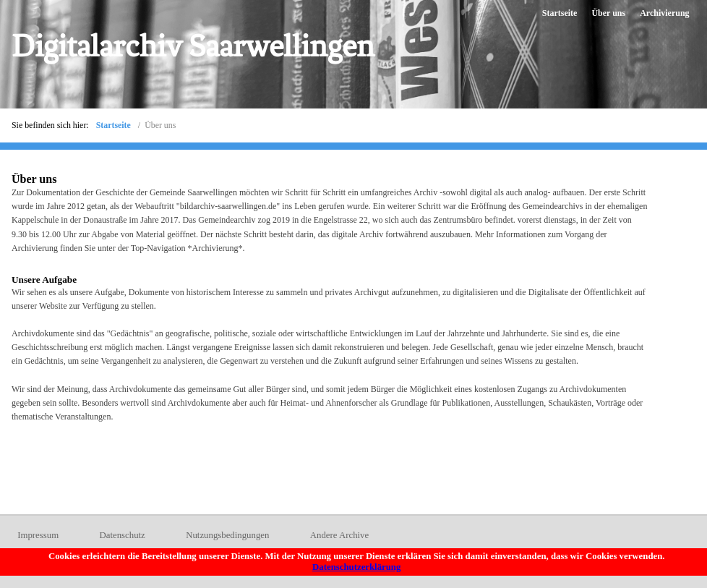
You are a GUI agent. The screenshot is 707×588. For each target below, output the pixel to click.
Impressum (38, 535)
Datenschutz (123, 535)
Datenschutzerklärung (356, 567)
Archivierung (664, 13)
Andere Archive (339, 535)
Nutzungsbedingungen (227, 535)
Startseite (560, 13)
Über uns (608, 13)
